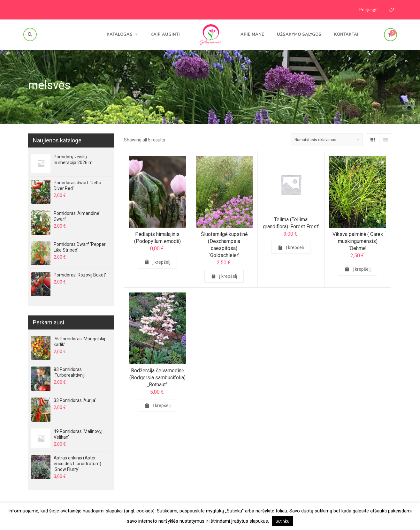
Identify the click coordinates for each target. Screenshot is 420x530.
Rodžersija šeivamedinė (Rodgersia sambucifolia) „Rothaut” (157, 379)
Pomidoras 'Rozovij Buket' (80, 275)
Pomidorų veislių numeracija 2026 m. (74, 160)
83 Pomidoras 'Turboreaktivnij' (70, 372)
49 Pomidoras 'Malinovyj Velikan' (78, 434)
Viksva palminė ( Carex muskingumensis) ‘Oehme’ (358, 241)
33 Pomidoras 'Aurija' (75, 400)
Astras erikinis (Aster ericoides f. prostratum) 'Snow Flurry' (77, 464)
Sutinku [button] (283, 521)
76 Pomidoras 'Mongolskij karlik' (79, 342)
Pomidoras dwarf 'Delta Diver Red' (77, 185)
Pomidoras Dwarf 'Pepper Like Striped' (80, 247)
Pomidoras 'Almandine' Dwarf (77, 216)
